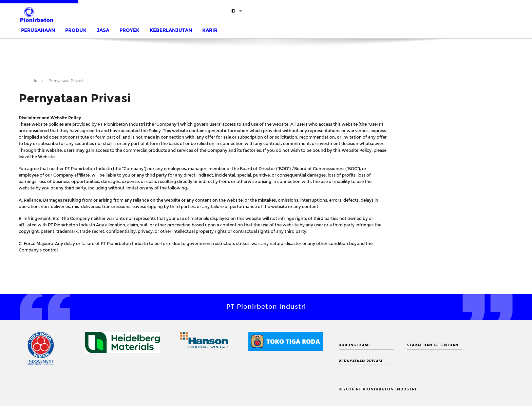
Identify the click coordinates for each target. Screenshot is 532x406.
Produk (76, 30)
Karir (210, 30)
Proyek (129, 30)
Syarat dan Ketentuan (433, 345)
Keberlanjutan (171, 30)
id (36, 81)
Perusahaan (38, 30)
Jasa (103, 30)
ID (233, 11)
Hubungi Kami (354, 345)
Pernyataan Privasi (360, 361)
